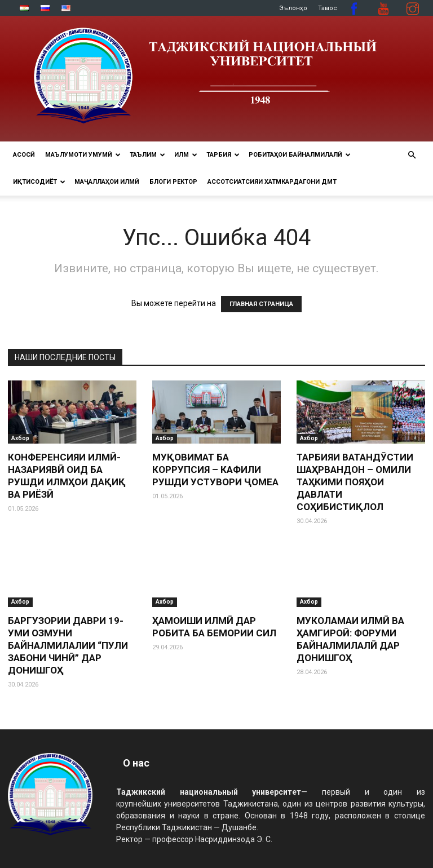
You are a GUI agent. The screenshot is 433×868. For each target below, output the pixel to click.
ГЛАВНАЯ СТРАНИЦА (261, 304)
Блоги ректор (173, 182)
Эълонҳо (293, 8)
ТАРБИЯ (223, 155)
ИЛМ (186, 155)
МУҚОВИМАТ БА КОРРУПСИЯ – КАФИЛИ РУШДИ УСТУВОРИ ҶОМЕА (215, 470)
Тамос (328, 8)
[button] (412, 155)
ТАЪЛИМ (147, 155)
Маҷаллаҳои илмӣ (107, 182)
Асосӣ (24, 155)
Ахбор (20, 438)
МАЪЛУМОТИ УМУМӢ (83, 155)
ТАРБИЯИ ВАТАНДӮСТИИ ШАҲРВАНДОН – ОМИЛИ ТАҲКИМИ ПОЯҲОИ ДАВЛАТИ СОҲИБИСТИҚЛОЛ (355, 482)
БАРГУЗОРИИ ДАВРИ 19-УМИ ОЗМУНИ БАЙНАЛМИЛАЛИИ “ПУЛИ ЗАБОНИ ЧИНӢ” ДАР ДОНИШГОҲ (68, 645)
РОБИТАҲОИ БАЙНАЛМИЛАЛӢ (300, 155)
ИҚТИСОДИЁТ (39, 182)
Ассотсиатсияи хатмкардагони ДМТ (272, 182)
